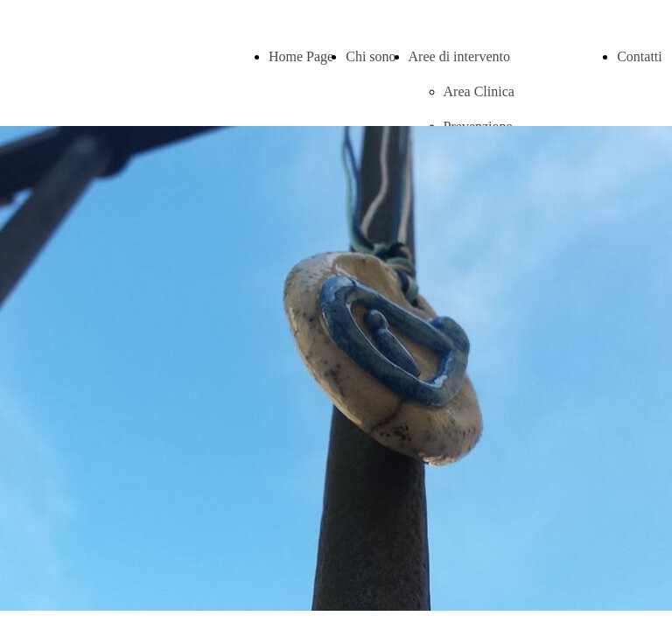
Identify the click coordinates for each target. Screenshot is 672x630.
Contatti (640, 56)
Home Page (301, 56)
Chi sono (371, 56)
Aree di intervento (459, 56)
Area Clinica (479, 91)
